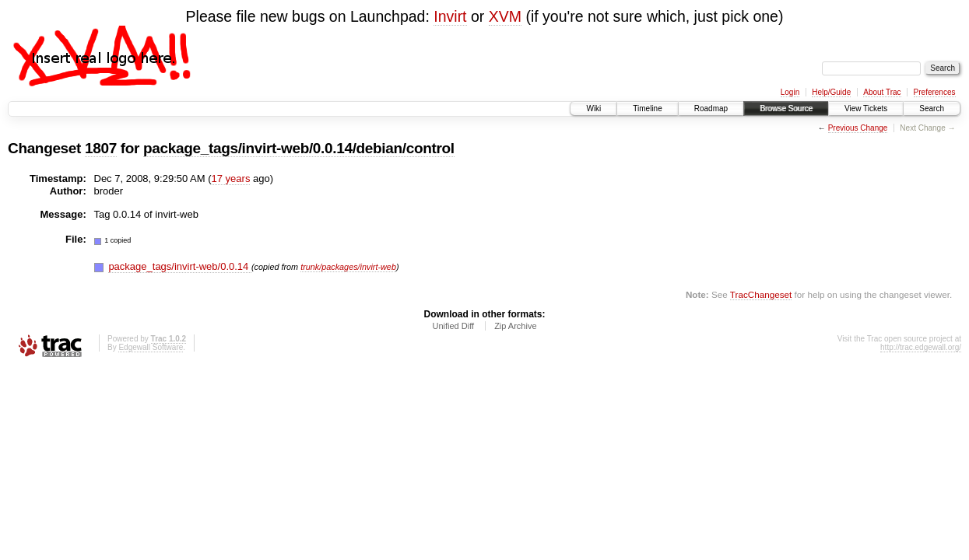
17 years (231, 178)
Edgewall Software (151, 347)
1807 (101, 148)
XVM (505, 16)
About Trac (882, 92)
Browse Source (786, 108)
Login (790, 92)
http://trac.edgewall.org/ (921, 347)
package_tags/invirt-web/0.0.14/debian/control (299, 148)
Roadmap (711, 108)
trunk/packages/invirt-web (348, 267)
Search (932, 108)
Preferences (935, 92)
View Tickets (866, 108)
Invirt (450, 16)
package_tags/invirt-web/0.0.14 (180, 266)
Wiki (593, 108)
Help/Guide (831, 92)
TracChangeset (761, 294)
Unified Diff (453, 326)
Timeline (647, 108)
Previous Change (858, 128)
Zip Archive (515, 326)
